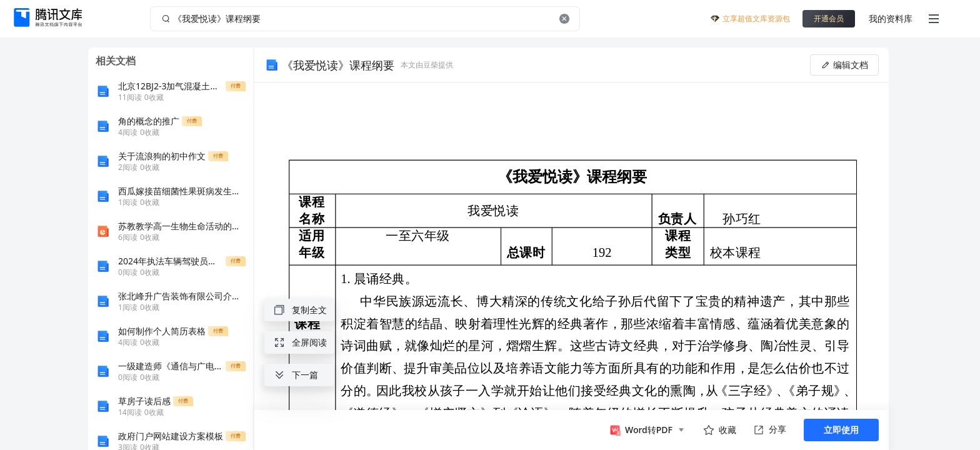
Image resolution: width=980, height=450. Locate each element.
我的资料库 (891, 18)
